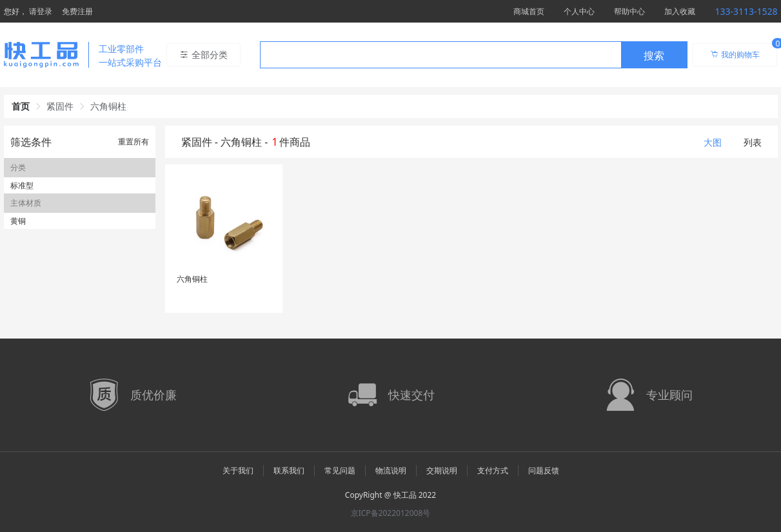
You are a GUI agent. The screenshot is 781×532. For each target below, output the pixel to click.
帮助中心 (629, 11)
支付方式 (493, 470)
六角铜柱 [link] (108, 106)
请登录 (41, 11)
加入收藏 (680, 11)
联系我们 (289, 470)
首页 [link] (21, 106)
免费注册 (77, 11)
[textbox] (440, 55)
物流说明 (391, 470)
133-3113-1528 (746, 11)
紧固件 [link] (60, 106)
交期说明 (442, 470)
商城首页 (529, 11)
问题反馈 (544, 470)
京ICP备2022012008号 (391, 513)
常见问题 (340, 470)
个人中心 (579, 11)
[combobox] (474, 55)
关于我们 (238, 470)
